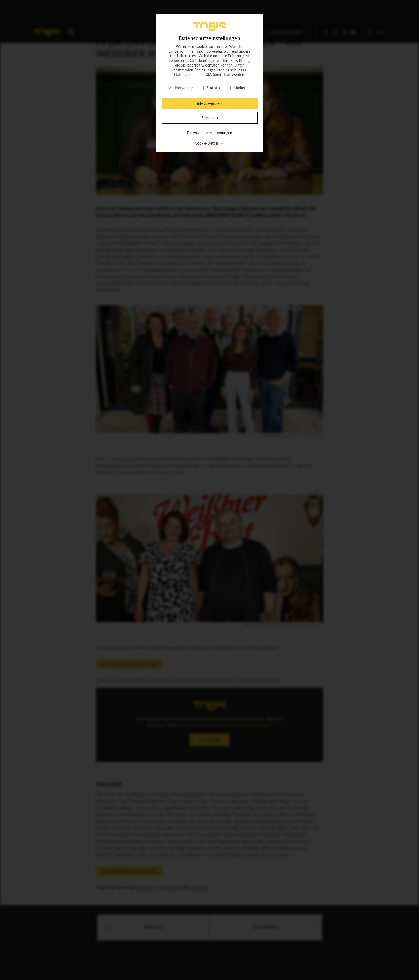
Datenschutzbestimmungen (210, 133)
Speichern (210, 118)
